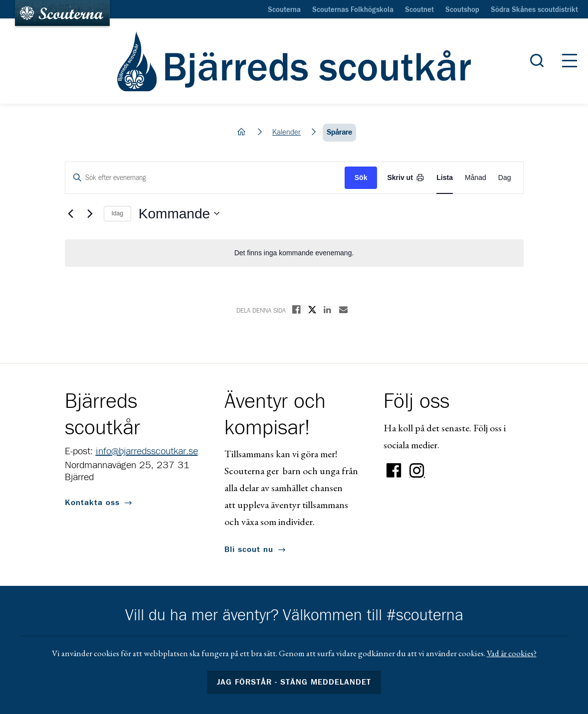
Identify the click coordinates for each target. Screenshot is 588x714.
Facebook (394, 471)
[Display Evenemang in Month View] (476, 178)
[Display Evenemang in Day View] (505, 178)
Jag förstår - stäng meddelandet (294, 682)
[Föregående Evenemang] (71, 213)
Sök (361, 178)
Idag (117, 213)
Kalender (287, 132)
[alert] (294, 253)
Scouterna (284, 10)
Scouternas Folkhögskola (353, 10)
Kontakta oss (92, 503)
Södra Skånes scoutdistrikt (534, 10)
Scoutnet (419, 10)
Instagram (417, 471)
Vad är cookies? (512, 653)
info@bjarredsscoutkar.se (147, 451)
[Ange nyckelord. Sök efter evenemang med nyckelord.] (205, 178)
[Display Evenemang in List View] (445, 178)
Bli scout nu (249, 549)
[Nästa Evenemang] (90, 213)
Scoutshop (462, 10)
